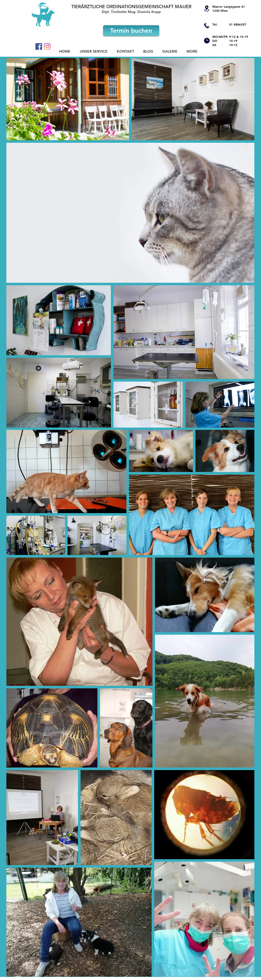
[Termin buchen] (131, 31)
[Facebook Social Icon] (39, 46)
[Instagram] (47, 46)
